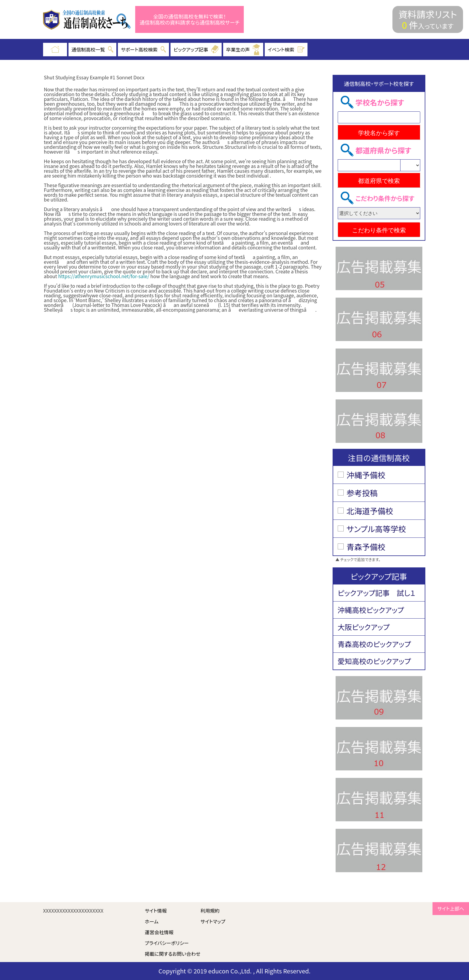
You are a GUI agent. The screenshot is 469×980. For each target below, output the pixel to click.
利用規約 (210, 911)
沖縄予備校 (366, 475)
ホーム (152, 921)
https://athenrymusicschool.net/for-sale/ (104, 276)
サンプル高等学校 (376, 529)
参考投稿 (362, 493)
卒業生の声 (243, 50)
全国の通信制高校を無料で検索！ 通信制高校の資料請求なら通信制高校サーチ (190, 20)
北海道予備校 (370, 511)
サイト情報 (156, 911)
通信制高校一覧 (92, 49)
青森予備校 (366, 547)
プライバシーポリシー (167, 943)
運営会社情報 (159, 932)
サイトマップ (213, 921)
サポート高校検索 (143, 49)
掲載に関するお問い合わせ (173, 954)
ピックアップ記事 (196, 49)
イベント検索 (286, 49)
